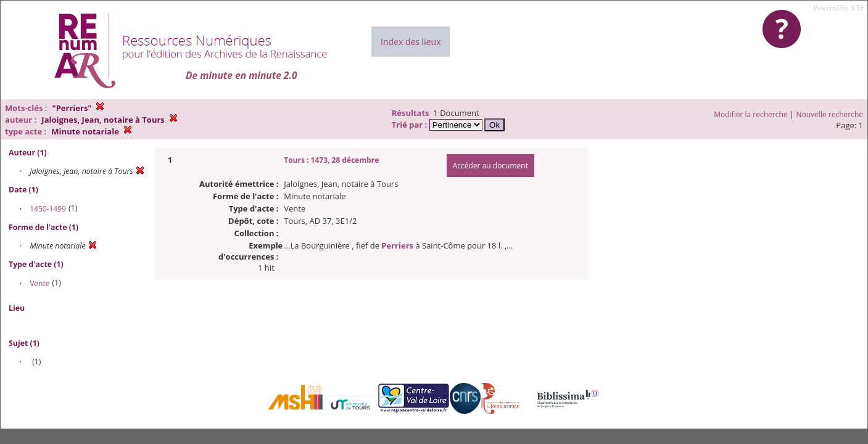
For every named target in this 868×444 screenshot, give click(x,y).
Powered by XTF (839, 8)
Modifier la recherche (750, 114)
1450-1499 (48, 209)
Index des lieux (411, 42)
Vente (39, 283)
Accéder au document (490, 166)
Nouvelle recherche (830, 114)
